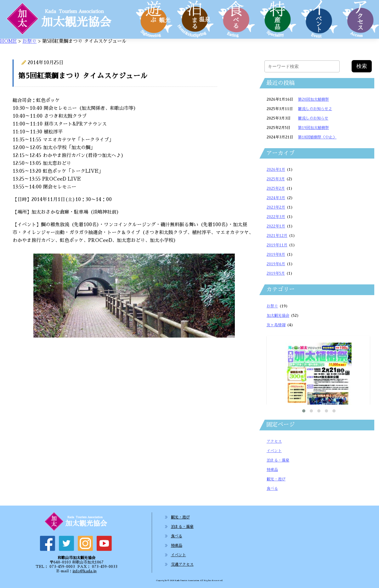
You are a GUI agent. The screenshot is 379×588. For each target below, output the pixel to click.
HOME (8, 41)
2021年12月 (277, 236)
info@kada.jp (85, 571)
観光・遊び (276, 479)
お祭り (29, 41)
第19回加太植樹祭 (314, 128)
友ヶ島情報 (276, 325)
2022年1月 (276, 226)
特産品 (272, 470)
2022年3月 (276, 217)
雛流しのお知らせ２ (315, 109)
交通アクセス (182, 564)
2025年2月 (276, 188)
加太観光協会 (278, 316)
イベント (274, 451)
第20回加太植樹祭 (314, 99)
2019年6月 (276, 264)
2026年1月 (276, 170)
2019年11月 (277, 245)
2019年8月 (276, 255)
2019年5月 (276, 273)
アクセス (274, 441)
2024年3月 (276, 198)
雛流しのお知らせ (313, 118)
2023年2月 (276, 207)
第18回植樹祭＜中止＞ (317, 137)
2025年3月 (276, 179)
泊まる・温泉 (278, 460)
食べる (272, 489)
